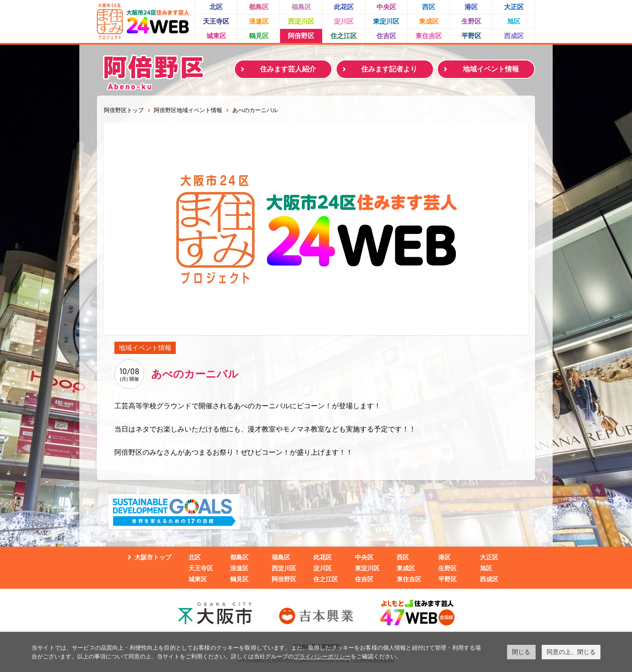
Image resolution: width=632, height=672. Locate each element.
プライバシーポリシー (322, 656)
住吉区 (386, 36)
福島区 (301, 7)
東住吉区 (429, 36)
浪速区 (259, 21)
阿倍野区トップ (124, 110)
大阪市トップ (153, 557)
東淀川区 (386, 21)
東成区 (429, 21)
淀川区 (344, 21)
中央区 (386, 7)
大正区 (514, 7)
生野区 (471, 21)
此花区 (344, 7)
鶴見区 (259, 36)
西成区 (514, 36)
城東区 (216, 36)
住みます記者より (389, 69)
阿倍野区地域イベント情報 (188, 110)
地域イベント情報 (491, 69)
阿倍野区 (301, 36)
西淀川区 (301, 21)
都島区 (259, 7)
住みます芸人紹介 (288, 69)
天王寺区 (216, 21)
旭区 (514, 21)
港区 (471, 7)
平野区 (471, 36)
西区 (429, 7)
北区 (216, 7)
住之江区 (344, 36)
